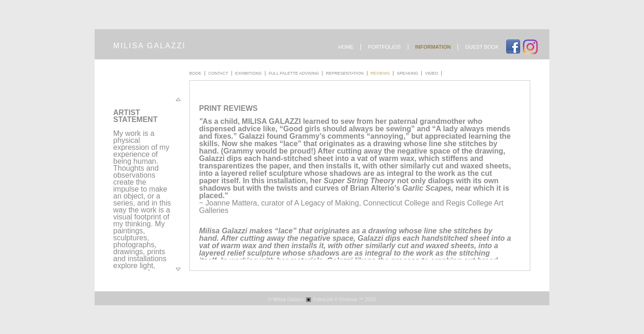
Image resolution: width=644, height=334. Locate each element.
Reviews (380, 73)
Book (195, 73)
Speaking (407, 73)
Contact (218, 73)
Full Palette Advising (294, 73)
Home (346, 47)
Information (433, 47)
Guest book (482, 47)
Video (431, 73)
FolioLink (323, 299)
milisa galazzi (149, 46)
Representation (345, 73)
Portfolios (384, 47)
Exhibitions (248, 73)
